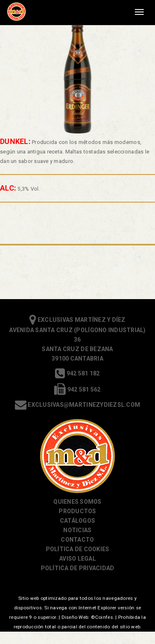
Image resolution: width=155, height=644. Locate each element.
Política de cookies (78, 549)
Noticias (77, 530)
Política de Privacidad (78, 568)
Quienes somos (77, 502)
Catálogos (77, 521)
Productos (77, 511)
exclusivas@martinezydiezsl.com (77, 405)
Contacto (77, 540)
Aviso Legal (77, 559)
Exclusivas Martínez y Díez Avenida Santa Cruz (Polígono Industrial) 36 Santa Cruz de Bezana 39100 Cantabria (77, 339)
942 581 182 (77, 373)
